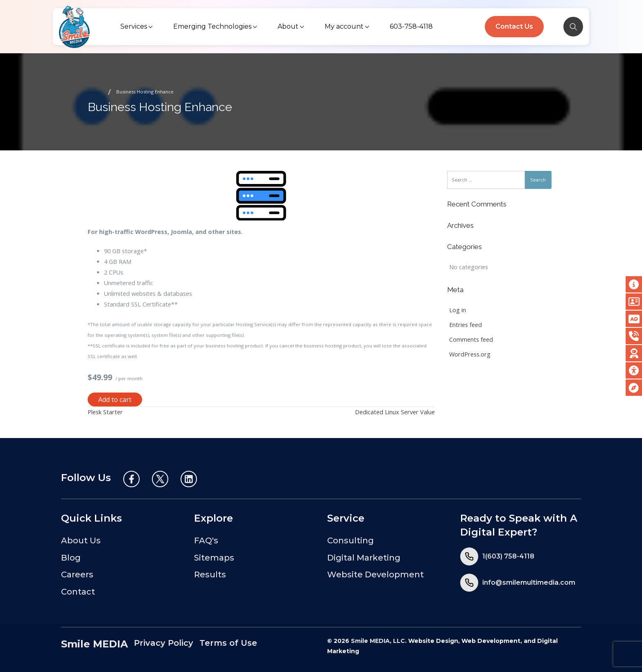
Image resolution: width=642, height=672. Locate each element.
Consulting (350, 540)
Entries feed (466, 325)
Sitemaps (214, 558)
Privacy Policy (164, 643)
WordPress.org (470, 354)
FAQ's (206, 540)
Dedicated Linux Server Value (395, 412)
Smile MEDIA (94, 644)
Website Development (375, 574)
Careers (77, 574)
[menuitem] (137, 27)
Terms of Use (228, 643)
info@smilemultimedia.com (529, 582)
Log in (458, 310)
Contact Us (514, 26)
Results (210, 574)
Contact (78, 592)
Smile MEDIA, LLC (378, 641)
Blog (71, 558)
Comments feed (471, 339)
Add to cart (115, 400)
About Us (81, 540)
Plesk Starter (105, 412)
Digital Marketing (364, 558)
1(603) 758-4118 (508, 556)
